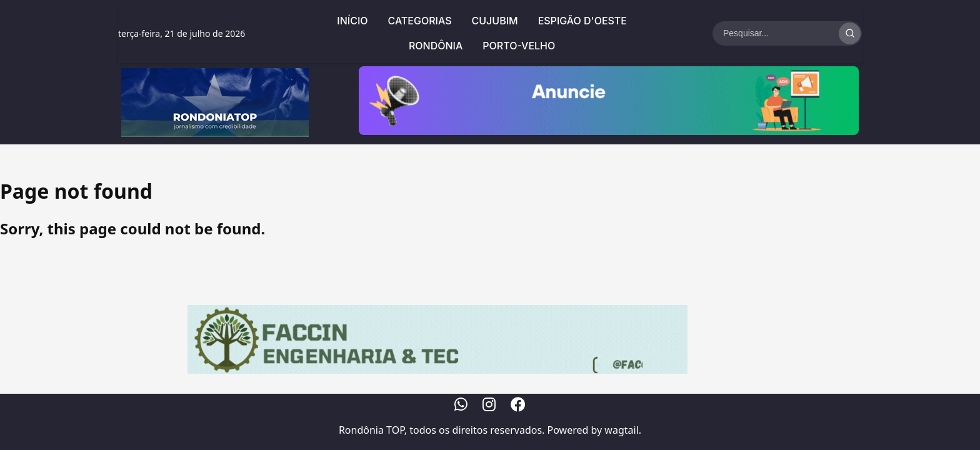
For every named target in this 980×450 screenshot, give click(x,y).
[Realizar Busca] (850, 33)
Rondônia (436, 46)
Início (352, 21)
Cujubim (495, 21)
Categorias (420, 21)
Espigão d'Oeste (582, 21)
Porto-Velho (519, 46)
